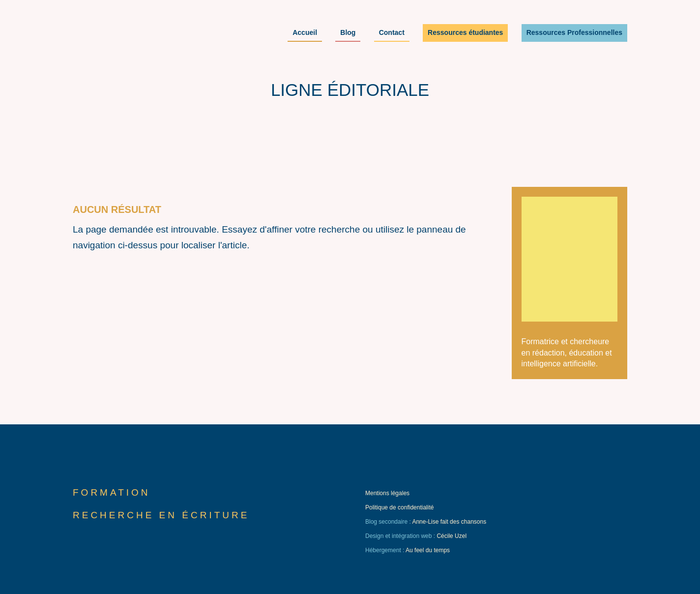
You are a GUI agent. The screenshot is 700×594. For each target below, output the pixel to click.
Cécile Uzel (452, 536)
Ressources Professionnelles (574, 33)
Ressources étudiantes (465, 33)
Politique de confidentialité (399, 507)
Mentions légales (387, 493)
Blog (348, 33)
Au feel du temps (428, 550)
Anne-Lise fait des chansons (449, 522)
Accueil (305, 33)
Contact (392, 33)
